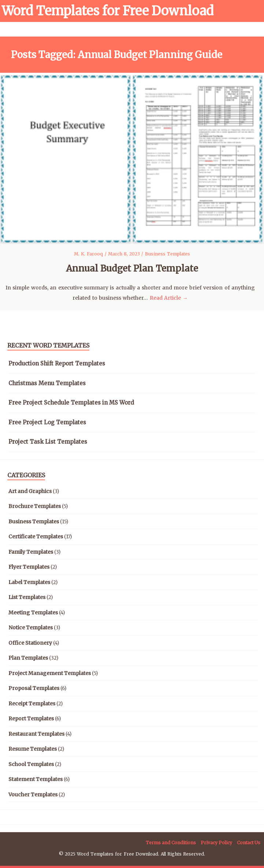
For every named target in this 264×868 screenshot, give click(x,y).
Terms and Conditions (171, 843)
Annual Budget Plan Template (132, 268)
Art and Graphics (30, 491)
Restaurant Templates (36, 734)
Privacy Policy (216, 843)
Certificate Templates (36, 537)
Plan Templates (28, 658)
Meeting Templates (33, 613)
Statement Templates (36, 779)
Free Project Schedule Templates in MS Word (71, 403)
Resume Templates (33, 749)
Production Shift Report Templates (57, 363)
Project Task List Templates (48, 442)
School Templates (31, 764)
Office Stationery (30, 643)
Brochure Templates (35, 506)
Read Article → (169, 298)
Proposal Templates (34, 688)
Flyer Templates (29, 567)
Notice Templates (31, 628)
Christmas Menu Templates (47, 383)
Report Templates (31, 719)
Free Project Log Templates (47, 422)
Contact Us (249, 843)
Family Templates (31, 552)
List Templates (27, 597)
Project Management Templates (50, 673)
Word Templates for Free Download (108, 11)
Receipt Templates (32, 704)
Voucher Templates (33, 795)
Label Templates (29, 582)
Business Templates (168, 254)
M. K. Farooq (89, 254)
